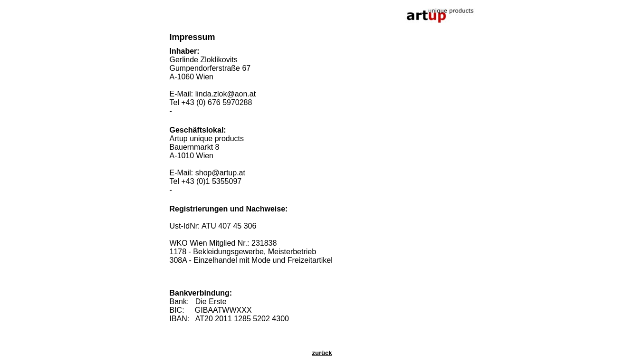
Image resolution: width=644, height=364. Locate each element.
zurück (322, 353)
